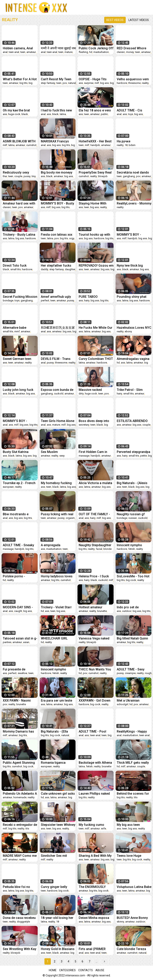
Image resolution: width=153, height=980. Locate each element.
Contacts (86, 970)
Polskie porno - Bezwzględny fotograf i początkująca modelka (20, 576)
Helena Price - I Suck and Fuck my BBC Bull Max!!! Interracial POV (94, 576)
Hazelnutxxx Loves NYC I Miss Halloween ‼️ (134, 328)
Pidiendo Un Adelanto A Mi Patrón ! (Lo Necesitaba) (20, 794)
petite (144, 456)
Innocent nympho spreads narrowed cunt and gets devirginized (134, 545)
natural (72, 83)
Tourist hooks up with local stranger (94, 235)
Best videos (115, 20)
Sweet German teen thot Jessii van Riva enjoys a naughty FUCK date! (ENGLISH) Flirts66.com (20, 359)
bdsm (132, 145)
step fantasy (48, 83)
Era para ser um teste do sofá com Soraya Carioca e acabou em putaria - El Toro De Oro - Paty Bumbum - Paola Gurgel (58, 700)
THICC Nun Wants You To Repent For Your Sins (95, 669)
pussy (27, 176)
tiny (34, 176)
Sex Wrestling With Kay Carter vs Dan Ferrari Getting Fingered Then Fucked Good (20, 949)
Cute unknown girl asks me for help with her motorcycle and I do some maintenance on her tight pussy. (58, 794)
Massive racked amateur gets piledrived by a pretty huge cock (96, 390)
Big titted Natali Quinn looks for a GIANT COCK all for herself (132, 638)
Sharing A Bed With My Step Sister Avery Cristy (96, 856)
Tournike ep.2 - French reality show (19, 483)
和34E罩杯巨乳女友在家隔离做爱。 (58, 328)
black (25, 114)
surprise (89, 83)
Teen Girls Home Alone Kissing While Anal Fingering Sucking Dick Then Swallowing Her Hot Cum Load (58, 421)
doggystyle (23, 922)
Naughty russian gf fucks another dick (131, 514)
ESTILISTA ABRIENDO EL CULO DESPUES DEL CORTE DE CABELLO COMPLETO (134, 421)
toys (131, 114)
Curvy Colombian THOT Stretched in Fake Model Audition (96, 359)
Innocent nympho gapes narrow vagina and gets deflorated (56, 669)
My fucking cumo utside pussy (91, 825)
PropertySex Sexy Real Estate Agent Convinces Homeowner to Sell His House (96, 172)
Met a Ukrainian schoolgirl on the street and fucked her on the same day (134, 700)
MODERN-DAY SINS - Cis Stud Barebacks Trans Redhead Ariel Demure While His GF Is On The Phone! (20, 607)
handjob (95, 145)
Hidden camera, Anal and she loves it (18, 48)
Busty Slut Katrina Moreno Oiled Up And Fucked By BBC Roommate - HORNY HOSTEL (18, 452)
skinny (120, 922)
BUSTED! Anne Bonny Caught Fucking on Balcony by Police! (132, 918)
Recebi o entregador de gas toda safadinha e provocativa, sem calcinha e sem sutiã (20, 825)
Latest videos (139, 20)
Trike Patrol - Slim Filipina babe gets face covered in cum (133, 390)
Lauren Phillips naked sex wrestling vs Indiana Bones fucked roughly (95, 794)
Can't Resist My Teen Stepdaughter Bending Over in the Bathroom (57, 79)
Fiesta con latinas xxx (57, 235)
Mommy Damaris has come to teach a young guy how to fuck (20, 731)
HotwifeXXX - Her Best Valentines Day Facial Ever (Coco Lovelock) (95, 141)
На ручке (124, 141)
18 (126, 145)
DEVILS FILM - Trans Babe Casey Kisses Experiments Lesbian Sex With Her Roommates (56, 359)
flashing (83, 52)
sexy (62, 456)
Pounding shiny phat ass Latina (132, 297)
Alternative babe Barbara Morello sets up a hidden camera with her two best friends (18, 328)
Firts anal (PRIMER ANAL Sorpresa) (92, 949)
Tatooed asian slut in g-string (20, 638)
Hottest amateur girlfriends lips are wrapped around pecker (96, 607)
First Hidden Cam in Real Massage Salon (94, 452)
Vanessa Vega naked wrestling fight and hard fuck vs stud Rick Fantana (96, 638)
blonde (107, 549)
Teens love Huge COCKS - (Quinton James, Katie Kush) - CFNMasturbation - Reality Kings (132, 856)
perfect (45, 300)
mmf (17, 331)
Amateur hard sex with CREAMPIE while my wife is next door (19, 203)
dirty (81, 394)
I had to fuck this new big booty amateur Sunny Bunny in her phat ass (58, 110)
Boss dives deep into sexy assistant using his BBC (94, 421)
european (8, 487)
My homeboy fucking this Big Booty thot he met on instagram (56, 483)
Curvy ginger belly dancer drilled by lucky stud (57, 887)
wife (103, 829)
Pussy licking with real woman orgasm (57, 514)
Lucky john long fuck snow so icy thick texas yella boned (20, 390)
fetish (132, 549)
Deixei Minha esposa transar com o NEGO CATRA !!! (94, 918)
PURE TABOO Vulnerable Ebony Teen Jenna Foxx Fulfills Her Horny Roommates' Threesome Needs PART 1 (95, 297)
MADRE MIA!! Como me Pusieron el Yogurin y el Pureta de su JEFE (20, 856)
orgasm (70, 518)
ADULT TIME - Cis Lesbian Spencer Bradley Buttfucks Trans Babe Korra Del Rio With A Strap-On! (132, 110)
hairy (87, 300)
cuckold (59, 394)
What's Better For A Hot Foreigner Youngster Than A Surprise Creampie (20, 79)
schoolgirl (123, 704)
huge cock (14, 114)
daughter (70, 269)
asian (26, 642)
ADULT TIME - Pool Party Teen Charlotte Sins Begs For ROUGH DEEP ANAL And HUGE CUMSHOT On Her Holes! (95, 731)
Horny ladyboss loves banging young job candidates (57, 576)
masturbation (101, 52)
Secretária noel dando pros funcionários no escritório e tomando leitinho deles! (133, 172)
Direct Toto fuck (15, 266)
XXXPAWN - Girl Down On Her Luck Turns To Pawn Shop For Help (95, 700)
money (130, 52)
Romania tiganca (53, 763)
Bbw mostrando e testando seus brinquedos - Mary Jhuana (16, 514)
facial (99, 549)
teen (23, 52)
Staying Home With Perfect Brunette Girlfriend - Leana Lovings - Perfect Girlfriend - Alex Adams (96, 203)
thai (5, 176)
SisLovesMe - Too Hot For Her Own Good (133, 576)
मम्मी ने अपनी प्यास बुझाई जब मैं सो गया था (58, 48)
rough (148, 673)
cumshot (31, 145)
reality (145, 83)
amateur (31, 52)
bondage (8, 300)
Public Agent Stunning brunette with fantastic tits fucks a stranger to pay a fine (20, 763)
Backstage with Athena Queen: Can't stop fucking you (95, 763)
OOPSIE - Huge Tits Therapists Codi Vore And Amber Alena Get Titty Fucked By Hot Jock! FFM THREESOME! (94, 79)
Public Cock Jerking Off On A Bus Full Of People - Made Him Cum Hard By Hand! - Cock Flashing (96, 48)
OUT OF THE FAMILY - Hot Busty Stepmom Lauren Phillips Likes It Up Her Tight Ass (95, 514)
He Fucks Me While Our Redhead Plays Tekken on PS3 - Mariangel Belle (96, 328)
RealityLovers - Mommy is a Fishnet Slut (134, 203)
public (104, 114)
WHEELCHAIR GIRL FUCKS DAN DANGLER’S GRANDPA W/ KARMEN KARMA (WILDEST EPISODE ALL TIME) (58, 638)
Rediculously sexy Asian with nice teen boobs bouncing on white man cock (17, 172)
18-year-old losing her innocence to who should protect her (57, 918)
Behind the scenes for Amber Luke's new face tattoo (134, 794)
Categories (67, 970)
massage (84, 456)
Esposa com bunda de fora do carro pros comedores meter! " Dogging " (57, 390)
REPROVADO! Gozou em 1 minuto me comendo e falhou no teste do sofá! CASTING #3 (96, 266)
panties (7, 642)
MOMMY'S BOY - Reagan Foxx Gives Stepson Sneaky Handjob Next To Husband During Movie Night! (133, 235)
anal (5, 52)
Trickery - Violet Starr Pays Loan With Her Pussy (56, 607)
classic (121, 52)
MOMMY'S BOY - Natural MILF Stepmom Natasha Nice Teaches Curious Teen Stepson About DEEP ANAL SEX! (20, 421)
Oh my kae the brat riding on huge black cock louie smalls (18, 110)
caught (18, 611)
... (97, 961)
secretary (84, 425)
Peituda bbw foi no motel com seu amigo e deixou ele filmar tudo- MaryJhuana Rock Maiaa (20, 887)
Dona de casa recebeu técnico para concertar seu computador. (20, 918)
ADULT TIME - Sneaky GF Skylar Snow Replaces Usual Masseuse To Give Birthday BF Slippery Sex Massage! (18, 545)
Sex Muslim (49, 452)
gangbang (129, 176)
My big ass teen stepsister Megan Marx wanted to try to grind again (134, 825)
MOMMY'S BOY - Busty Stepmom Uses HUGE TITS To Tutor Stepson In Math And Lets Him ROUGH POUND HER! (57, 203)
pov (65, 83)
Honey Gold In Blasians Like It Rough (58, 949)
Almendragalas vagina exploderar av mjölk (133, 359)
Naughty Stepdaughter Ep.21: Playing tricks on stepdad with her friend (96, 545)
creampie (130, 673)
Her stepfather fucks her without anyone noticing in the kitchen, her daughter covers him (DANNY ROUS (57, 266)
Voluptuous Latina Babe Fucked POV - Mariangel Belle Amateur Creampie (134, 887)
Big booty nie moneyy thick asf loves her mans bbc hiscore (57, 172)
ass (81, 83)
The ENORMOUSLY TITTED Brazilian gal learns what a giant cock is (94, 887)
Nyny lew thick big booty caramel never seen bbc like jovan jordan (132, 266)
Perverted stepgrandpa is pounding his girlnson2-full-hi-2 (133, 452)
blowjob (103, 176)
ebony (128, 331)
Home (53, 970)
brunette (102, 611)
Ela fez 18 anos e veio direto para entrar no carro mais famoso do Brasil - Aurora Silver (95, 110)
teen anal (14, 52)
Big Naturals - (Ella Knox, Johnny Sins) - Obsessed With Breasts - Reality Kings (58, 731)
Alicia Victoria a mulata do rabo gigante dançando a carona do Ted (95, 483)
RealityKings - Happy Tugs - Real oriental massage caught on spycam (132, 731)
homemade (20, 797)
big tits (24, 83)
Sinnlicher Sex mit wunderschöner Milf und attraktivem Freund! (58, 856)
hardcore (122, 83)
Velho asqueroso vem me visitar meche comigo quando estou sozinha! (133, 79)
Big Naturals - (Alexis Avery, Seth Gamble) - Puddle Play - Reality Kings (132, 483)
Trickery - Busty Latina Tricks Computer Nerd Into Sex (19, 235)
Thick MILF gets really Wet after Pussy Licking (134, 763)
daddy (45, 269)
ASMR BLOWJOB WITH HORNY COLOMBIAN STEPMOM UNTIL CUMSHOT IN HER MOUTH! (19, 141)
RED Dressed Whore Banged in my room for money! (134, 48)
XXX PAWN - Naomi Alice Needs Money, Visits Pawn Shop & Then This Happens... (18, 700)
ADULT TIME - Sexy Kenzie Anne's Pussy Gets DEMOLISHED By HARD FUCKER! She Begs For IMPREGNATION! (133, 669)
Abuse (100, 970)
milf (97, 83)
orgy (72, 238)
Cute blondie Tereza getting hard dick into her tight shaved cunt (132, 949)
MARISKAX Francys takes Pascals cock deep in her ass (55, 141)
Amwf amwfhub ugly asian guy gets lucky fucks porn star (56, 297)
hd (91, 52)
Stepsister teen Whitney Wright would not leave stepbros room (58, 825)
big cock (131, 580)
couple (18, 176)
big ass (104, 83)
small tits (16, 269)
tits (136, 797)
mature (69, 52)
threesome (134, 83)
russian (133, 518)
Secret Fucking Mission (20, 297)
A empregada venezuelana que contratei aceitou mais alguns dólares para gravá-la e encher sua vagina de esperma (57, 545)
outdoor (127, 611)
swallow (23, 673)
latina (63, 114)
